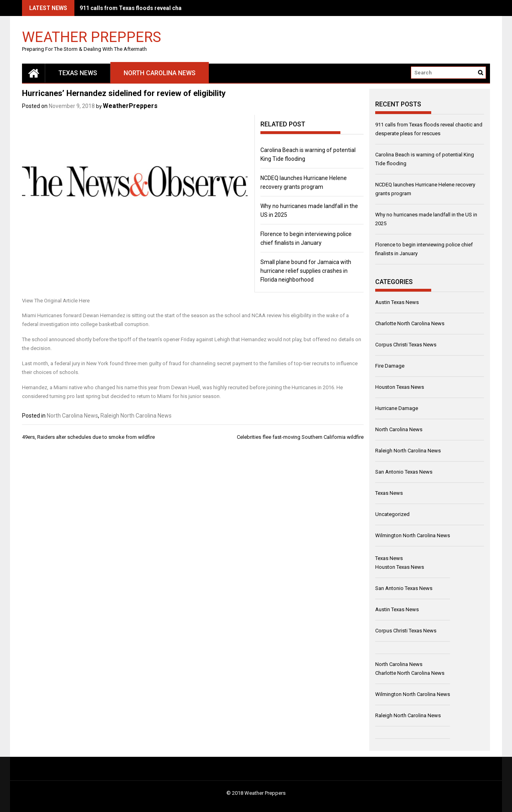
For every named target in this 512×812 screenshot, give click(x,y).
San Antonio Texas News (404, 472)
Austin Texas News (397, 302)
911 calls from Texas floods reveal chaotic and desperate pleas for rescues (179, 8)
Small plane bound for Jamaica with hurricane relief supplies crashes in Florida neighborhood (306, 271)
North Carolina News (160, 73)
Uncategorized (392, 514)
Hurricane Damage (397, 408)
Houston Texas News (400, 387)
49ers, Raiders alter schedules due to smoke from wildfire (88, 437)
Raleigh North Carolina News (136, 416)
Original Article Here (67, 301)
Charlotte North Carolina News (410, 323)
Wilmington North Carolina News (413, 535)
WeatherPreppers (130, 106)
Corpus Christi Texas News (406, 345)
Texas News (78, 73)
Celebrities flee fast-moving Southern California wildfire (300, 437)
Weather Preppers (92, 37)
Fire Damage (390, 366)
